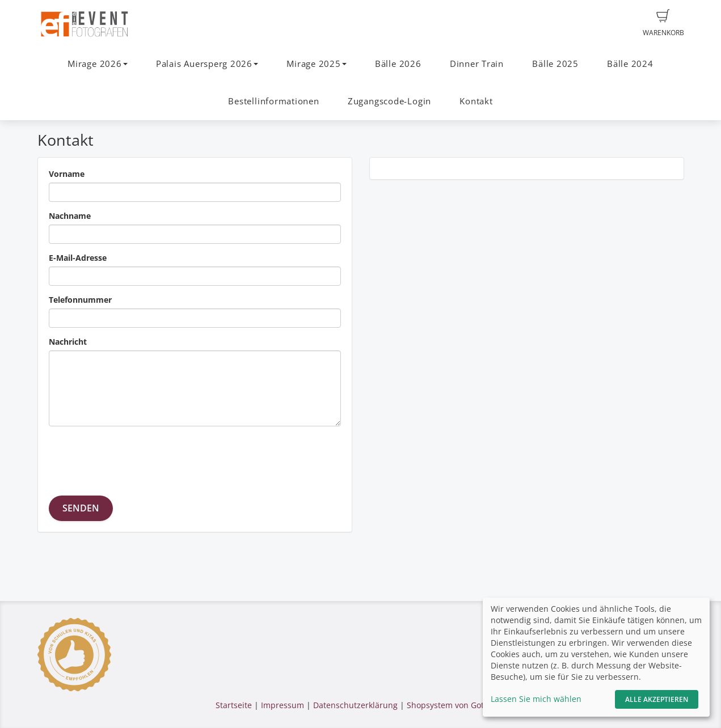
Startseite (234, 705)
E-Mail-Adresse (78, 258)
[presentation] (135, 457)
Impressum (283, 705)
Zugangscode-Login (389, 101)
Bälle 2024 (630, 64)
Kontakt (476, 101)
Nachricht (68, 342)
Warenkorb (663, 23)
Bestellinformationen (273, 101)
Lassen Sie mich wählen (536, 699)
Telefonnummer (80, 300)
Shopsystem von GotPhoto (456, 705)
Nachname (70, 216)
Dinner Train (477, 64)
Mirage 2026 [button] (97, 64)
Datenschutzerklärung (355, 705)
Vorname (67, 174)
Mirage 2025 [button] (316, 64)
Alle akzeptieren (657, 699)
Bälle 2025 (555, 64)
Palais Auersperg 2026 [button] (207, 64)
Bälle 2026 (398, 64)
